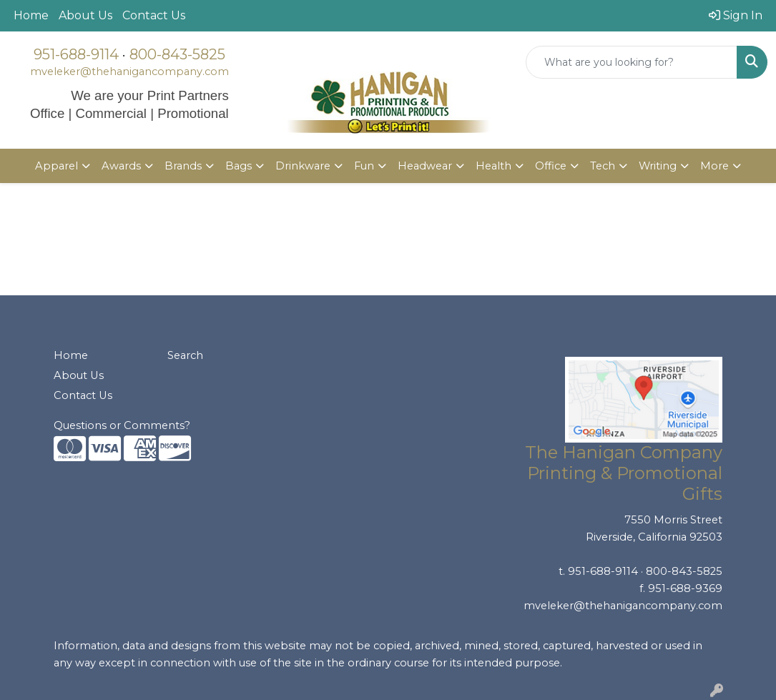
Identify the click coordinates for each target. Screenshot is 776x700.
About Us (85, 15)
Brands (183, 166)
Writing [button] (658, 166)
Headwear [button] (425, 166)
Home (31, 15)
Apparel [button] (57, 166)
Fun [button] (364, 166)
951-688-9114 (76, 54)
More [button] (714, 166)
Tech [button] (603, 166)
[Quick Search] (632, 62)
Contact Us (154, 15)
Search (185, 355)
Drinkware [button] (303, 166)
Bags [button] (239, 166)
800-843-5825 (177, 54)
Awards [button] (121, 166)
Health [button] (493, 166)
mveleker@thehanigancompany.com (129, 72)
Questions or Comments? (122, 425)
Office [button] (551, 166)
